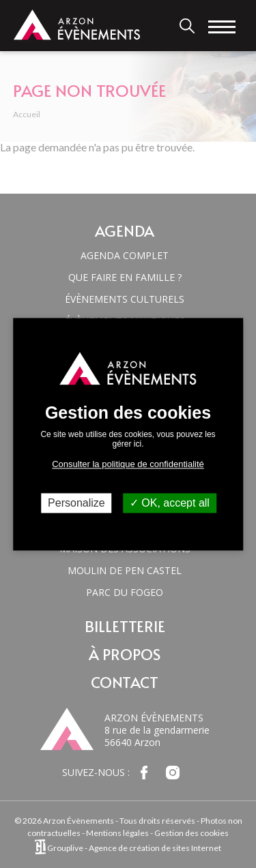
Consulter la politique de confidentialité (128, 464)
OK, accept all (170, 503)
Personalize (76, 503)
